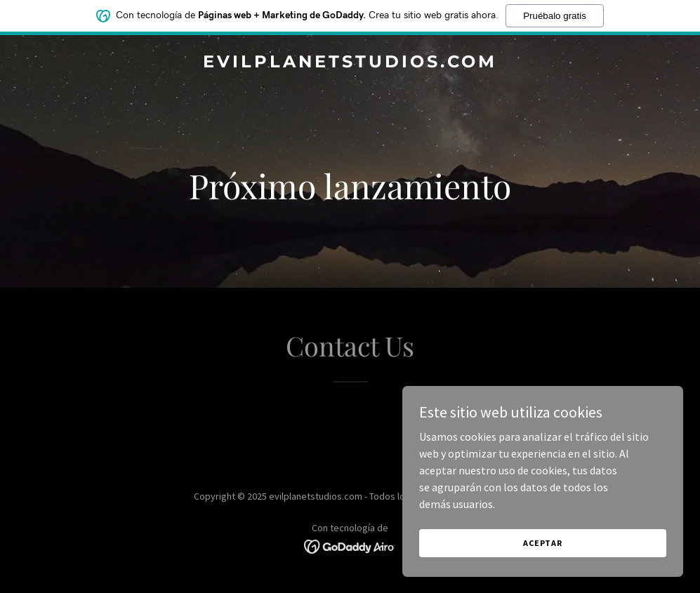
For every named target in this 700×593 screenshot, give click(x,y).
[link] (350, 63)
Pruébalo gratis (555, 16)
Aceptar (543, 543)
